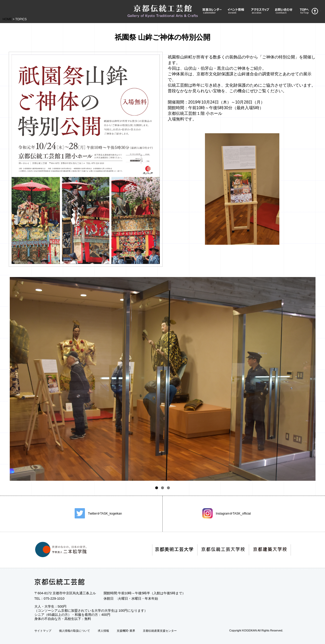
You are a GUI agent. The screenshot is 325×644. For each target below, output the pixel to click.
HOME (7, 19)
